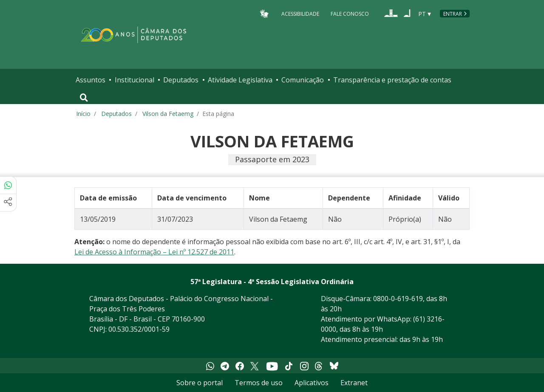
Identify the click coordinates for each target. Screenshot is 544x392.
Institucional (135, 80)
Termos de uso (259, 383)
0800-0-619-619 (398, 299)
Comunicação (303, 80)
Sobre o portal (200, 383)
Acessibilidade (300, 13)
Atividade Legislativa (240, 80)
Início (83, 114)
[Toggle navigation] (84, 98)
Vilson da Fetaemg (168, 114)
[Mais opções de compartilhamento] (8, 203)
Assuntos (91, 80)
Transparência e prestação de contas (392, 80)
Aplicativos (312, 383)
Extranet (354, 383)
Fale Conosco (350, 13)
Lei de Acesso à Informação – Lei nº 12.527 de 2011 (154, 252)
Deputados (181, 80)
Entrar (453, 14)
